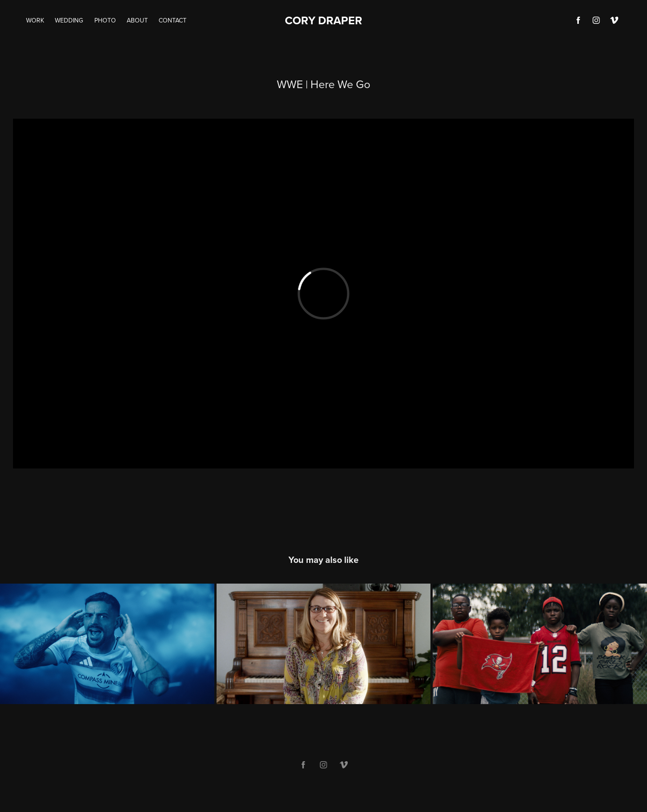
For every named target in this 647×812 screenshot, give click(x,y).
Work (35, 20)
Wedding (69, 20)
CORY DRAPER (323, 20)
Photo (105, 20)
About (137, 20)
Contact (173, 20)
